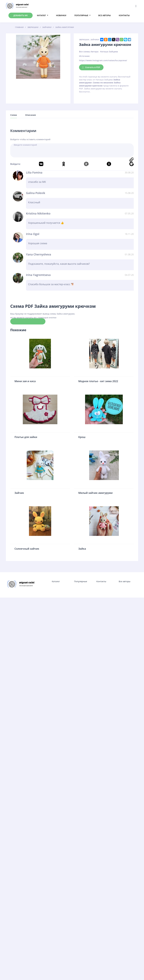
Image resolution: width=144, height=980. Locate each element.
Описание (31, 115)
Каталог (41, 15)
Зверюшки (84, 40)
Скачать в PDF (91, 67)
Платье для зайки (26, 437)
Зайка (82, 549)
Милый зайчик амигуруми (95, 493)
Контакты (124, 15)
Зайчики (95, 40)
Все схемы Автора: (89, 51)
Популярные (81, 15)
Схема (14, 115)
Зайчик (19, 493)
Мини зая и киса (25, 381)
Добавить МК (21, 15)
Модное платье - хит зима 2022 (98, 381)
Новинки (61, 15)
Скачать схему (28, 321)
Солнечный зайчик (27, 549)
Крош (82, 437)
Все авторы (104, 15)
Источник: (85, 56)
